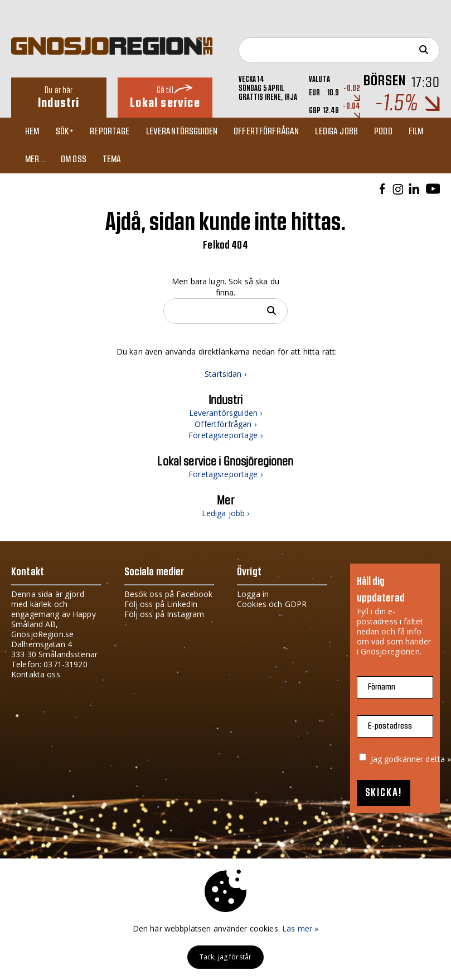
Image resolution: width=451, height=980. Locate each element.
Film (416, 132)
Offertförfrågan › (225, 424)
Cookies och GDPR (272, 604)
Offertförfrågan (266, 132)
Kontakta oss (36, 674)
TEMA (112, 159)
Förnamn (382, 687)
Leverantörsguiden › (226, 413)
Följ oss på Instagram (164, 614)
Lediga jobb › (226, 513)
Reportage (110, 132)
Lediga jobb (336, 132)
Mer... (35, 159)
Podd (383, 132)
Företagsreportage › (225, 435)
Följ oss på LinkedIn (161, 604)
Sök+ (65, 132)
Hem (32, 132)
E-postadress (390, 726)
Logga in (253, 594)
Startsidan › (225, 374)
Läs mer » (300, 928)
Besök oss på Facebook (169, 594)
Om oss (74, 159)
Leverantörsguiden (182, 132)
